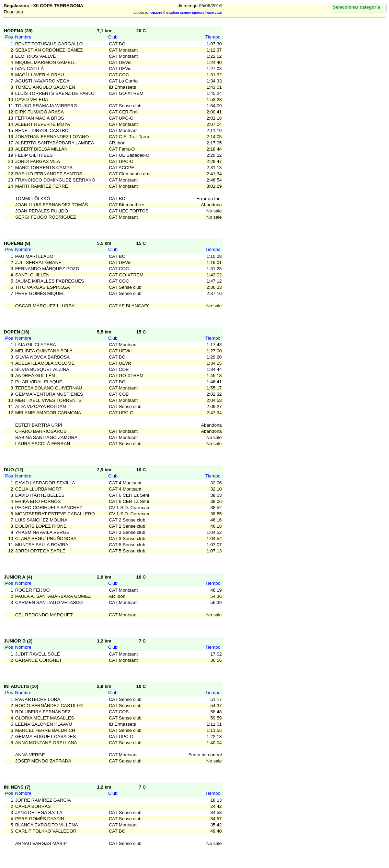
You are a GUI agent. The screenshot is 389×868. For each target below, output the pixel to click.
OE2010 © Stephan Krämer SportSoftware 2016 (186, 13)
